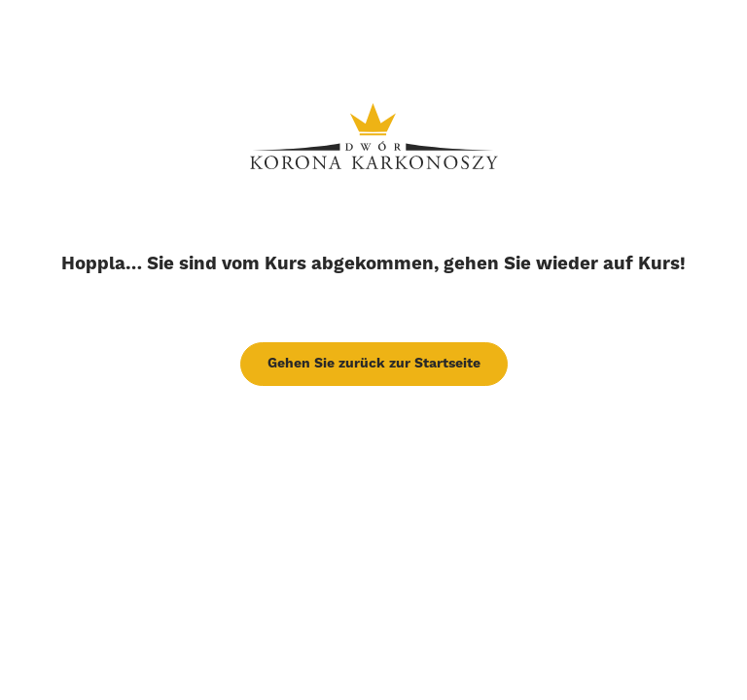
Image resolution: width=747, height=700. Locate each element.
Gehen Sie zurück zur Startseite (374, 364)
